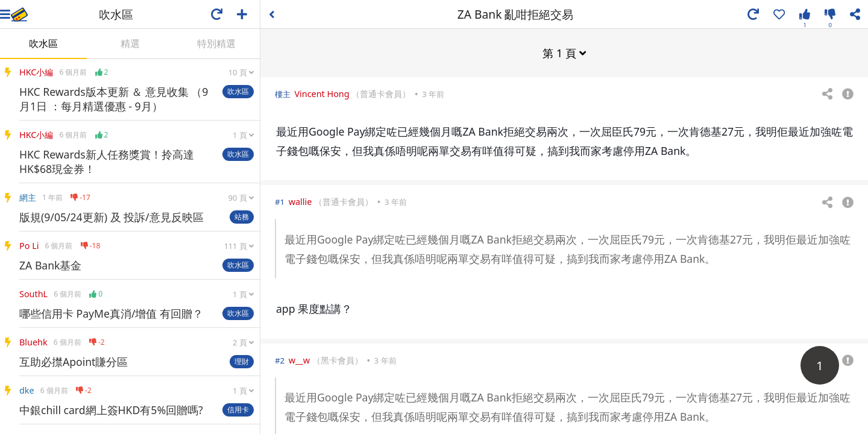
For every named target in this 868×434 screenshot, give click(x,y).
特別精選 (216, 43)
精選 (130, 43)
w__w (299, 360)
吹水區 (43, 43)
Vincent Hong (322, 93)
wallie (300, 201)
